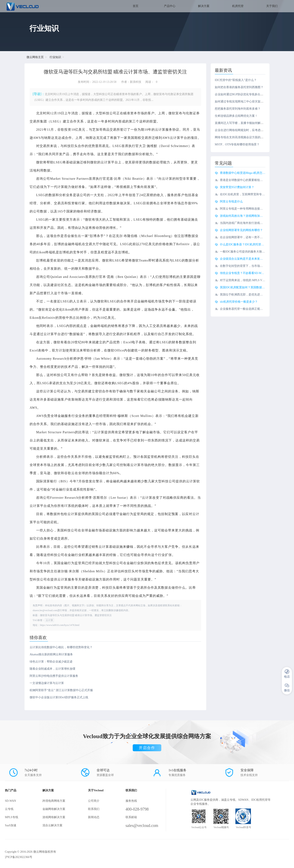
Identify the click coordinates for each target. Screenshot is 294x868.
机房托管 (238, 6)
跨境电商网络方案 (54, 801)
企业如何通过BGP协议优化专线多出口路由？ (243, 94)
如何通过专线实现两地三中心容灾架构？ (241, 102)
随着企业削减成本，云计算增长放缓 (52, 669)
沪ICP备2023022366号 (19, 857)
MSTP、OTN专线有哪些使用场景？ (237, 144)
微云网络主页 (35, 57)
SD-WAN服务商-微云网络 (33, 6)
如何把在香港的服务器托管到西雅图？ (239, 87)
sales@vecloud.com (142, 825)
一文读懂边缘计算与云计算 (47, 683)
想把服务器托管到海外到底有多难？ (238, 109)
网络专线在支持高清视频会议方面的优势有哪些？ (246, 137)
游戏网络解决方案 (54, 817)
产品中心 (170, 6)
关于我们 (272, 6)
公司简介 (94, 801)
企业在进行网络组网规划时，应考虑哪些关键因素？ (248, 130)
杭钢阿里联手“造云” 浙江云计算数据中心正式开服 (61, 690)
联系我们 (94, 809)
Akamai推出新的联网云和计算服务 (51, 654)
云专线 (9, 809)
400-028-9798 (137, 809)
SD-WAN (10, 801)
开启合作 (147, 748)
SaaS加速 (11, 825)
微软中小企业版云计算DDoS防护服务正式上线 (59, 697)
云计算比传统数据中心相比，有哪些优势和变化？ (61, 647)
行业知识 (55, 57)
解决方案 (204, 6)
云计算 (49, 620)
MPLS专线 (12, 817)
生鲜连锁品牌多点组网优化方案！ (236, 116)
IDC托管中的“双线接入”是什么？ (236, 80)
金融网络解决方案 (54, 809)
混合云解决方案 (52, 825)
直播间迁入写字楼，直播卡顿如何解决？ (241, 123)
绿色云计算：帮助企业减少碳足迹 (51, 662)
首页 (136, 6)
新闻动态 (94, 817)
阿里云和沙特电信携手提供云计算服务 (54, 676)
